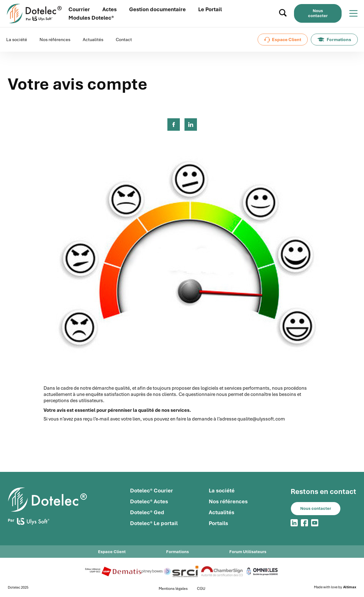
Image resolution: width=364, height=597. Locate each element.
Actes (110, 9)
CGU (201, 589)
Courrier (79, 9)
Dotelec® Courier (152, 491)
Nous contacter (318, 13)
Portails (218, 523)
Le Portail (210, 9)
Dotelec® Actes (149, 501)
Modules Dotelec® (91, 18)
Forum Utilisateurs (248, 552)
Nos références (55, 40)
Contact (124, 40)
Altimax (350, 587)
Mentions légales (173, 589)
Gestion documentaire (157, 9)
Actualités (93, 40)
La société (17, 40)
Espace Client (283, 40)
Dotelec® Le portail (154, 523)
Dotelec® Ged (147, 512)
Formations (334, 40)
